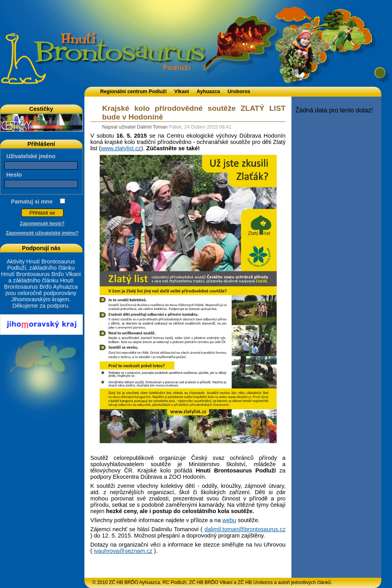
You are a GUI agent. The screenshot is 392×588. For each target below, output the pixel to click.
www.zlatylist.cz (121, 148)
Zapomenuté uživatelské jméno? (42, 233)
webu (229, 520)
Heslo (14, 175)
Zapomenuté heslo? (42, 224)
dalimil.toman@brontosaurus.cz (245, 529)
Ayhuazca (208, 91)
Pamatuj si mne (32, 202)
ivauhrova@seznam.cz (123, 551)
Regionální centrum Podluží (133, 91)
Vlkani (182, 91)
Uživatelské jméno (31, 156)
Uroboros (239, 91)
